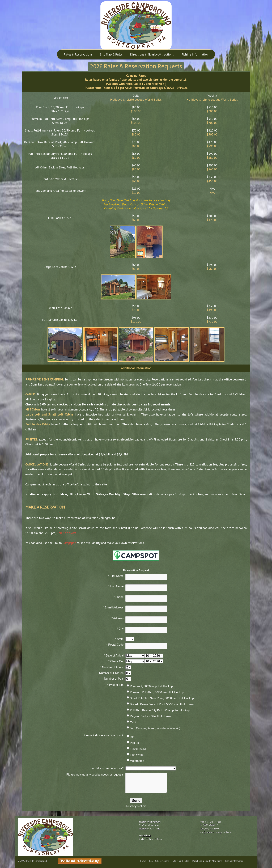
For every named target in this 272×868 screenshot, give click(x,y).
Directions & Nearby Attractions (152, 54)
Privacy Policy (136, 806)
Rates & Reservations (78, 54)
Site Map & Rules (111, 54)
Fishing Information (195, 54)
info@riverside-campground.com (216, 832)
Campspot (69, 543)
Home (143, 861)
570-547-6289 (66, 533)
